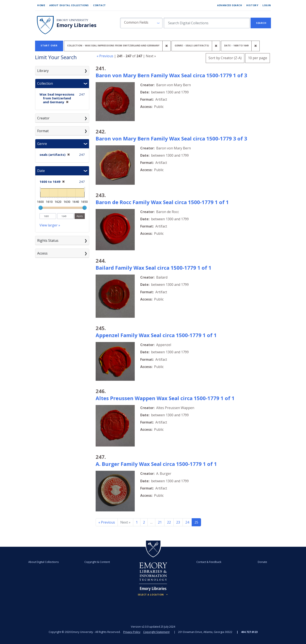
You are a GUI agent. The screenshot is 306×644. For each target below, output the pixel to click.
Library (43, 71)
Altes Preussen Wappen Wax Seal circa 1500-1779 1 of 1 (165, 398)
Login (267, 5)
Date (41, 171)
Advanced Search (230, 5)
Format (43, 131)
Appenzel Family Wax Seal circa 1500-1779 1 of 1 (156, 335)
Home (41, 5)
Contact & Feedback (209, 562)
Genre (42, 144)
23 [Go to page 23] (178, 522)
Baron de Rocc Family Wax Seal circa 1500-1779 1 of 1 (162, 202)
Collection (45, 83)
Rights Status (48, 240)
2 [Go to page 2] (144, 522)
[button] (141, 23)
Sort (225, 58)
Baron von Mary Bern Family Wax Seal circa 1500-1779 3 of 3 (171, 138)
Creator (43, 118)
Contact (99, 5)
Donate (262, 562)
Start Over (49, 45)
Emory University (72, 20)
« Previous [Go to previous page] (107, 522)
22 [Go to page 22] (169, 522)
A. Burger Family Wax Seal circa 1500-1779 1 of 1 (156, 464)
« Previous (105, 56)
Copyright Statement (156, 632)
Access (42, 253)
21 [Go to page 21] (160, 522)
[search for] (207, 23)
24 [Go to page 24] (187, 522)
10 (258, 57)
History (252, 5)
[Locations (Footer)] (153, 595)
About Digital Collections (69, 5)
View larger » (50, 225)
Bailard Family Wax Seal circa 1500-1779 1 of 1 (154, 268)
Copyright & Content (97, 562)
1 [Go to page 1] (137, 522)
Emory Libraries (76, 25)
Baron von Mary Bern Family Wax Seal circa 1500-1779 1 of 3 (171, 75)
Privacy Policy (132, 632)
